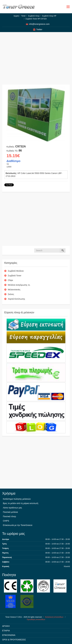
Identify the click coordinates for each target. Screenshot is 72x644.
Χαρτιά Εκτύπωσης (16, 299)
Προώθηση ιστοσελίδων (36, 620)
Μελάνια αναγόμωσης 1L (19, 285)
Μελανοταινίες (14, 290)
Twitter (39, 29)
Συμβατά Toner (15, 276)
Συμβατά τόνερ (34, 16)
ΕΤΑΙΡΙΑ (6, 631)
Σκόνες (11, 294)
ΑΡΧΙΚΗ (6, 626)
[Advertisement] (36, 60)
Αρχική (16, 16)
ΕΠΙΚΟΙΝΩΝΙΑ (9, 635)
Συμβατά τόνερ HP (49, 16)
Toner (23, 16)
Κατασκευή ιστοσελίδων (54, 617)
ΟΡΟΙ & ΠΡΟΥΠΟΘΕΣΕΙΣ (14, 640)
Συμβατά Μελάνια (16, 271)
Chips (10, 280)
